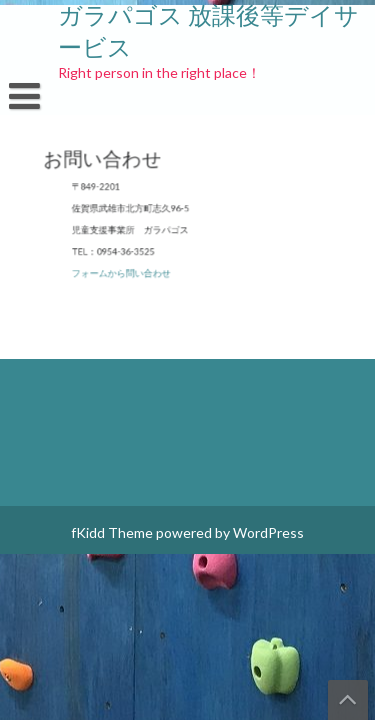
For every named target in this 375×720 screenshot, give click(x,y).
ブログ (304, 203)
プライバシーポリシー (190, 203)
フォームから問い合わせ (127, 270)
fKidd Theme (112, 532)
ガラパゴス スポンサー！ (202, 184)
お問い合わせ (53, 184)
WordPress (268, 532)
